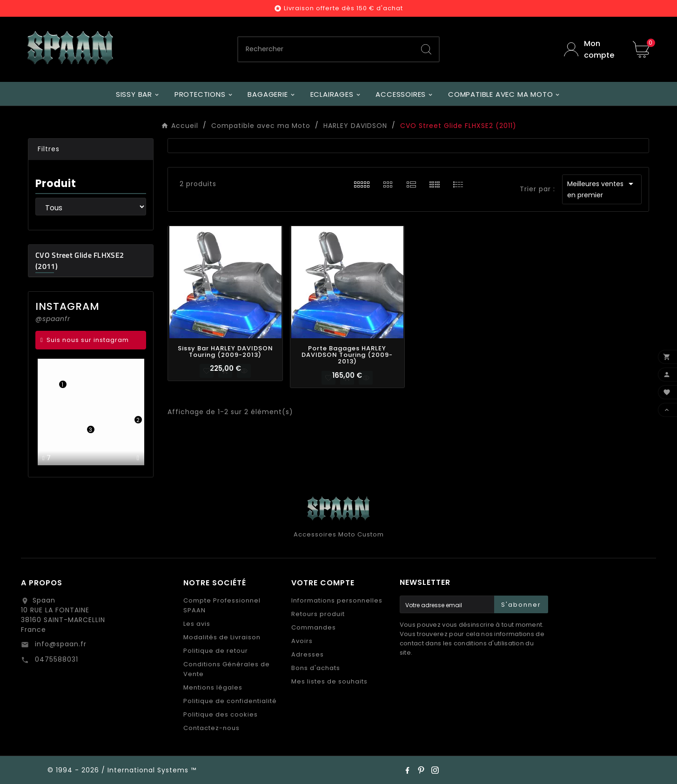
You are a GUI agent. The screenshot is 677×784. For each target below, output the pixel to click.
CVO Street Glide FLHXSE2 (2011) (80, 261)
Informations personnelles (337, 600)
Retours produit (318, 614)
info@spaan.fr (60, 644)
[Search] (426, 49)
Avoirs (302, 641)
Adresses (308, 654)
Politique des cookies (221, 714)
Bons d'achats (316, 668)
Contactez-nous (211, 728)
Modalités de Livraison (222, 637)
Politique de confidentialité (230, 701)
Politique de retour (216, 651)
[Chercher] (326, 49)
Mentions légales (213, 687)
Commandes (314, 627)
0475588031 (55, 659)
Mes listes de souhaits (329, 681)
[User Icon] (591, 49)
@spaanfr (53, 319)
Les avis (197, 624)
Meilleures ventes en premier (602, 189)
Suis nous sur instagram (88, 340)
